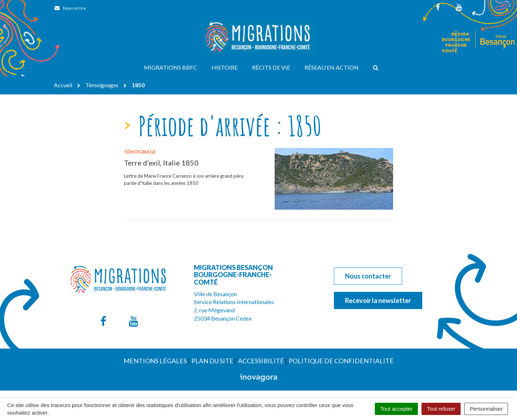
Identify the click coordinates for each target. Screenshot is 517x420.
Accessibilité (261, 361)
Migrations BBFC (171, 67)
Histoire (225, 67)
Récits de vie (271, 67)
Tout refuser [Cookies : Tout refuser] (441, 409)
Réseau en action (332, 67)
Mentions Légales (155, 361)
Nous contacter (368, 276)
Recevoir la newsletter (378, 300)
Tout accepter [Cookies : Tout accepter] (396, 409)
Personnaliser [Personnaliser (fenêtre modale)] (486, 409)
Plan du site (212, 361)
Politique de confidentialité (341, 361)
